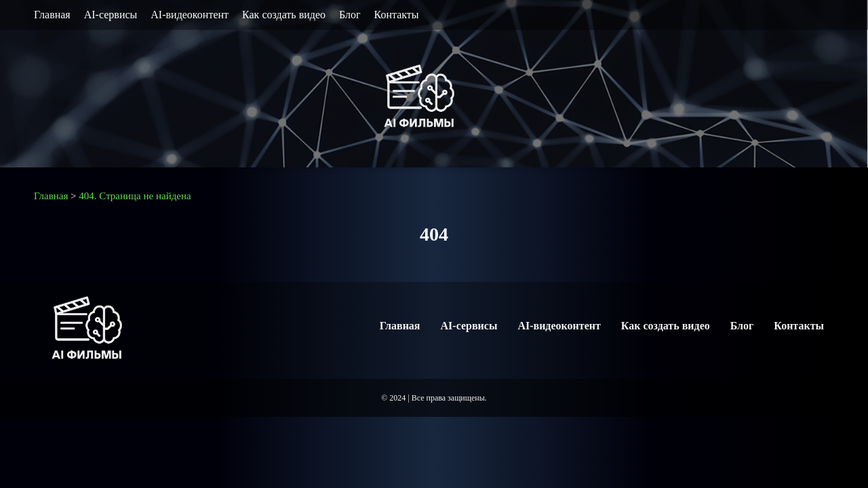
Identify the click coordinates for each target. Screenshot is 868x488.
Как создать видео (284, 15)
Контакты (397, 15)
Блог (350, 15)
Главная (52, 15)
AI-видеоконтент (190, 15)
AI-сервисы (111, 15)
